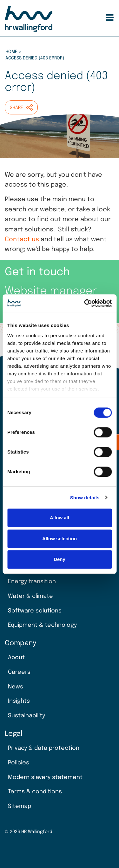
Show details (85, 498)
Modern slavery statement (45, 777)
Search (100, 17)
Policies (19, 763)
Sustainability (26, 716)
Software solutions (35, 611)
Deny (60, 559)
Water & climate (30, 596)
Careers (19, 672)
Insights (19, 701)
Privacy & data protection (44, 748)
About (16, 658)
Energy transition (32, 582)
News (16, 687)
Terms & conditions (35, 792)
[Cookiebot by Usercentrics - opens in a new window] (85, 303)
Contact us (22, 240)
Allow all (60, 518)
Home (11, 52)
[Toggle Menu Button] (110, 17)
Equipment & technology (42, 625)
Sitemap (20, 806)
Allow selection (60, 539)
